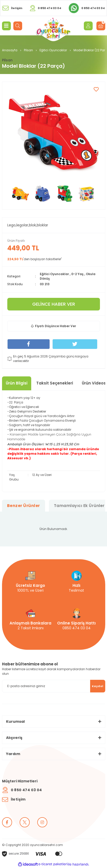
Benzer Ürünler (24, 506)
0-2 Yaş (77, 274)
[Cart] (101, 26)
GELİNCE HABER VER (54, 304)
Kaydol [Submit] (98, 686)
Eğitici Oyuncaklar (54, 274)
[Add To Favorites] (96, 89)
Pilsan (7, 60)
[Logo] (54, 28)
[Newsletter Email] (54, 686)
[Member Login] (88, 26)
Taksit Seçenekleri (55, 383)
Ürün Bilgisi (17, 383)
